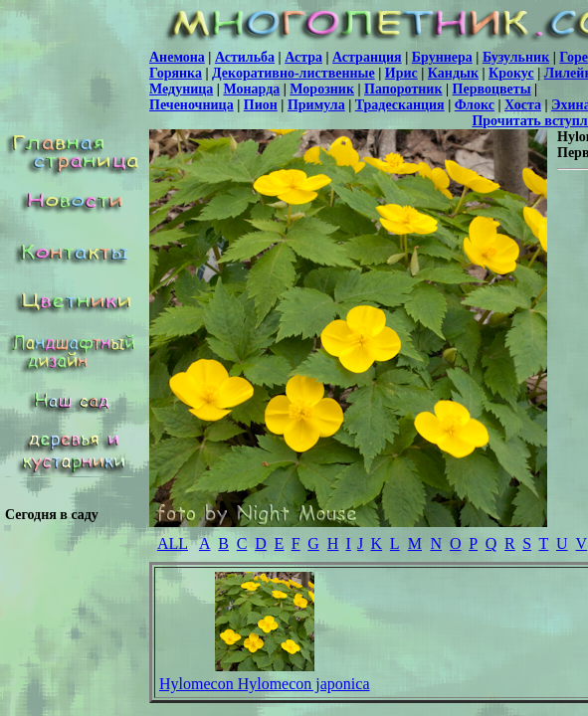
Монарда (251, 89)
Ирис (401, 73)
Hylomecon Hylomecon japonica (265, 684)
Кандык (453, 73)
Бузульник (516, 57)
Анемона (177, 57)
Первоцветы (492, 89)
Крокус (511, 73)
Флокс (475, 105)
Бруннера (442, 57)
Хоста (523, 105)
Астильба (245, 57)
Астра (303, 57)
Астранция (367, 57)
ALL (173, 543)
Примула (316, 105)
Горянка (176, 73)
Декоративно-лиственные (294, 73)
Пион (261, 105)
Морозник (322, 89)
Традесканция (400, 105)
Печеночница (192, 105)
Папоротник (403, 89)
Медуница (181, 89)
